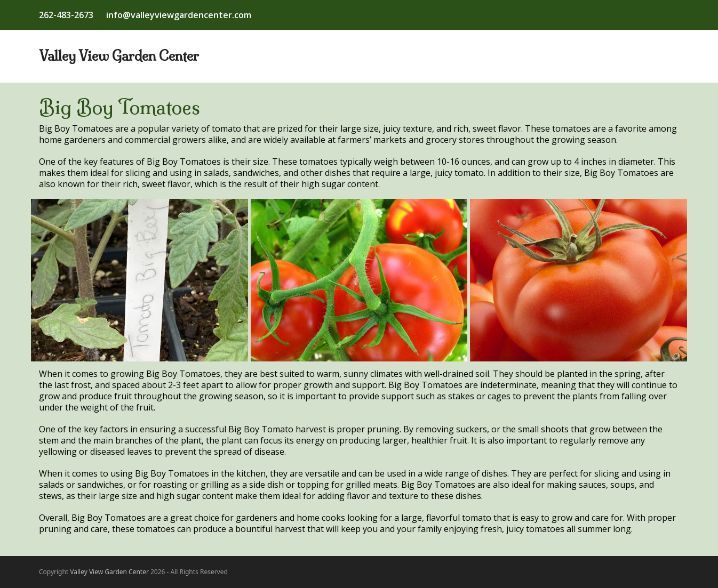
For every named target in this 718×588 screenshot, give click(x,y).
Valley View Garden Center (119, 56)
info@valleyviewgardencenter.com (179, 15)
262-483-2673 (66, 15)
